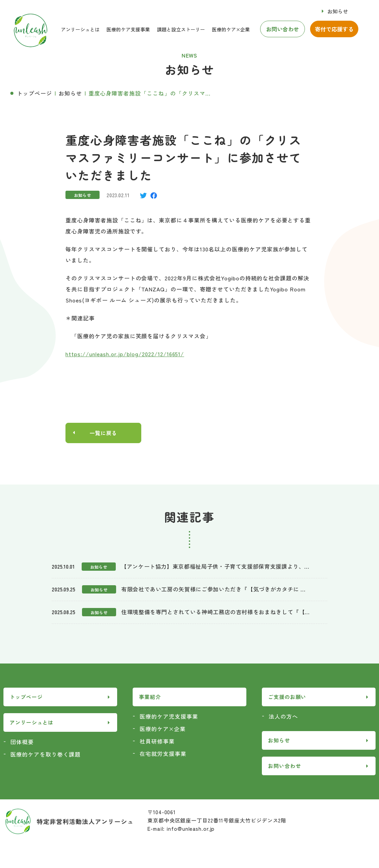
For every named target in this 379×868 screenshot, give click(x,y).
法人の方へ (283, 717)
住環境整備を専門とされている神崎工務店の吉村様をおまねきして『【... (215, 612)
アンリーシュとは (80, 29)
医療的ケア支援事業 (128, 29)
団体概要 (22, 742)
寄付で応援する (334, 29)
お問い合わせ (283, 29)
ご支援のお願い (287, 697)
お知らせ (338, 11)
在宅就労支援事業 (163, 754)
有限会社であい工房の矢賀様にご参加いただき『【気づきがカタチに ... (213, 589)
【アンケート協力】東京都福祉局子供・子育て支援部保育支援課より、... (215, 567)
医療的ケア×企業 (231, 29)
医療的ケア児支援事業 (169, 717)
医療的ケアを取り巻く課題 (45, 755)
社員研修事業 (157, 741)
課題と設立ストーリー (181, 29)
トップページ (34, 93)
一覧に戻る (104, 433)
